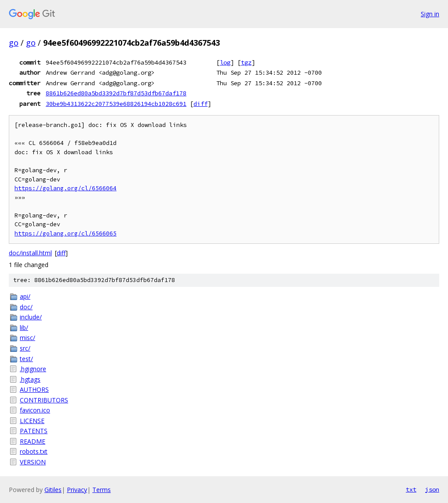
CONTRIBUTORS (44, 400)
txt (411, 489)
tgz (246, 62)
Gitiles (53, 490)
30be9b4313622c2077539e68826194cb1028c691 (116, 104)
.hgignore (33, 369)
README (33, 441)
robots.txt (34, 451)
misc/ (27, 338)
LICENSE (32, 421)
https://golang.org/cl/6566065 (66, 233)
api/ (25, 296)
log (225, 62)
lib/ (24, 327)
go (14, 43)
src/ (25, 348)
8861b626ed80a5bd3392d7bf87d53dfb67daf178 (116, 93)
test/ (26, 359)
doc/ (26, 307)
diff (200, 104)
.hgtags (30, 379)
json (432, 489)
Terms (102, 490)
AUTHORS (34, 389)
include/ (31, 317)
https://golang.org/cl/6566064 (66, 188)
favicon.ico (35, 410)
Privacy (77, 490)
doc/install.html (30, 253)
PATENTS (34, 431)
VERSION (33, 462)
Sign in (430, 14)
